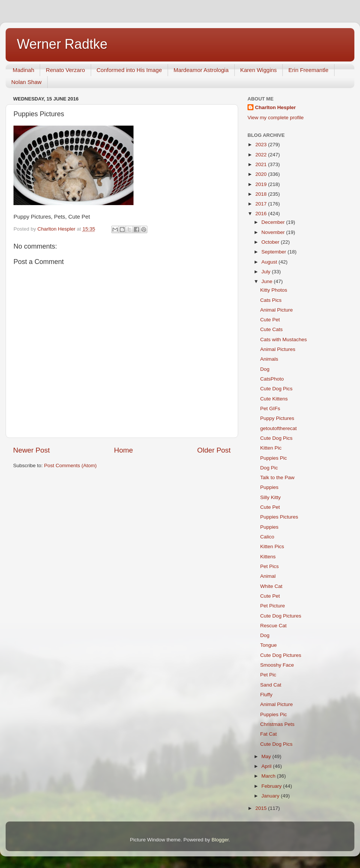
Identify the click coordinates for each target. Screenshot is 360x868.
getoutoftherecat (279, 428)
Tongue (268, 645)
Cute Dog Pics (276, 389)
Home (123, 450)
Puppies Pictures (279, 517)
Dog (265, 369)
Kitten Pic (271, 448)
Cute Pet (270, 320)
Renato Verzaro (65, 70)
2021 (262, 164)
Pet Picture (273, 606)
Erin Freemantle (308, 70)
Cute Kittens (274, 399)
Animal (268, 576)
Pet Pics (270, 566)
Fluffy (266, 695)
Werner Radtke (62, 44)
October (271, 242)
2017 (262, 204)
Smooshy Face (277, 665)
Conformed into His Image (129, 70)
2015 (262, 808)
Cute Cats (271, 329)
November (274, 232)
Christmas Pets (277, 724)
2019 (262, 184)
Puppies (269, 487)
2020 (262, 174)
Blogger (220, 840)
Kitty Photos (274, 290)
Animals (269, 359)
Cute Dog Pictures (281, 616)
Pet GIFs (270, 409)
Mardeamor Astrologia (201, 70)
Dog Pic (269, 468)
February (272, 786)
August (270, 262)
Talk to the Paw (277, 477)
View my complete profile (276, 118)
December (274, 222)
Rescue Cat (274, 626)
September (274, 252)
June (268, 281)
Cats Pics (271, 300)
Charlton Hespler (275, 107)
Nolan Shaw (26, 82)
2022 (262, 155)
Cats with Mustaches (284, 340)
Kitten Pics (272, 546)
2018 (262, 194)
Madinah (24, 70)
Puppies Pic (274, 458)
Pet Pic (268, 675)
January (271, 796)
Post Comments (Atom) (70, 465)
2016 (262, 214)
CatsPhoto (272, 379)
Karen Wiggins (259, 70)
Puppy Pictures (277, 418)
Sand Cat (271, 685)
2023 (262, 145)
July (267, 272)
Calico (267, 537)
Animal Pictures (278, 349)
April (267, 766)
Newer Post (31, 450)
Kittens (268, 557)
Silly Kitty (271, 497)
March (269, 776)
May (267, 756)
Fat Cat (268, 734)
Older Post (214, 450)
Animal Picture (277, 310)
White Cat (271, 586)
